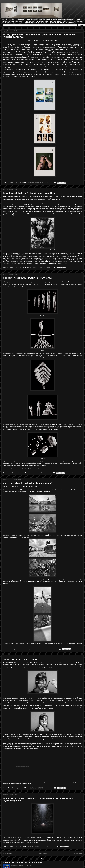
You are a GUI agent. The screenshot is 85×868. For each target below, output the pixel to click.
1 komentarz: (48, 473)
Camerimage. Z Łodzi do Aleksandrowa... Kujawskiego (29, 193)
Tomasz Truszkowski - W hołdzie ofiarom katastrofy (28, 483)
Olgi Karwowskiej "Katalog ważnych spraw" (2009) (27, 278)
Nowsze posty (7, 853)
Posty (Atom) (46, 858)
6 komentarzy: (48, 788)
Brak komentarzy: (53, 649)
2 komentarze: (48, 183)
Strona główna (43, 853)
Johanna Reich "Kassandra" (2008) (20, 660)
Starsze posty (78, 853)
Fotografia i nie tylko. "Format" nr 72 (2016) (22, 865)
